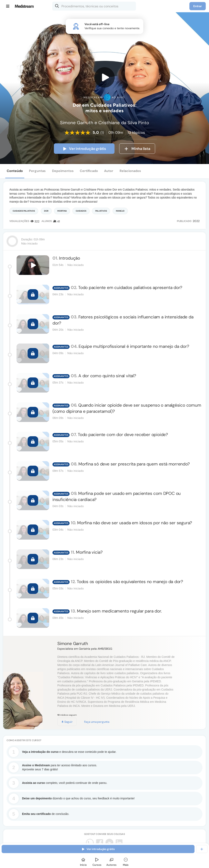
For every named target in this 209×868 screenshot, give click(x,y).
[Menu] (8, 6)
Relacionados (130, 171)
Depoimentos (63, 171)
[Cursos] (97, 861)
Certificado (89, 171)
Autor (109, 171)
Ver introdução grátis (84, 149)
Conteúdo (15, 171)
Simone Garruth (73, 644)
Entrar (198, 6)
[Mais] (126, 861)
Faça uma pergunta (97, 722)
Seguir (67, 722)
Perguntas (37, 171)
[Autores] (111, 861)
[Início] (83, 861)
